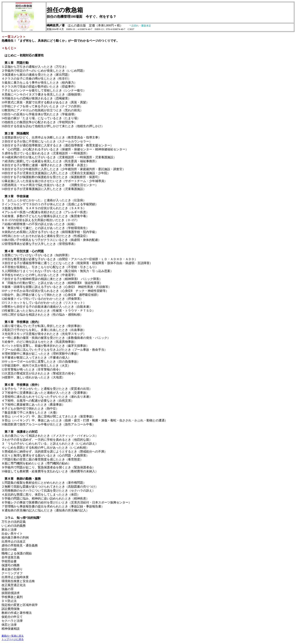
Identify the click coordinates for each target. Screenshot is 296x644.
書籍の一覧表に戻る (13, 636)
